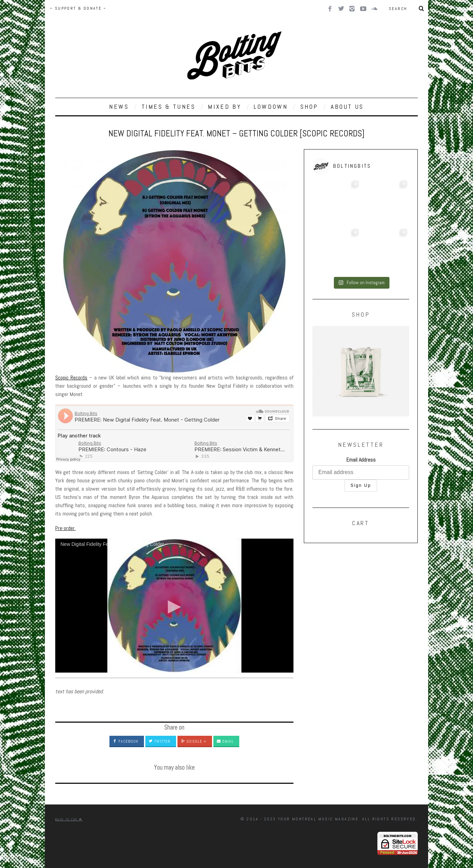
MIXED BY (225, 107)
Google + (194, 741)
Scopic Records (71, 378)
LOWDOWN (271, 107)
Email (225, 741)
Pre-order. (65, 528)
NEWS (119, 107)
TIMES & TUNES (169, 107)
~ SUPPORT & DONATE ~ (78, 8)
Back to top (69, 819)
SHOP (309, 107)
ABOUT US (347, 107)
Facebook (126, 741)
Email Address (361, 460)
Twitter (160, 741)
